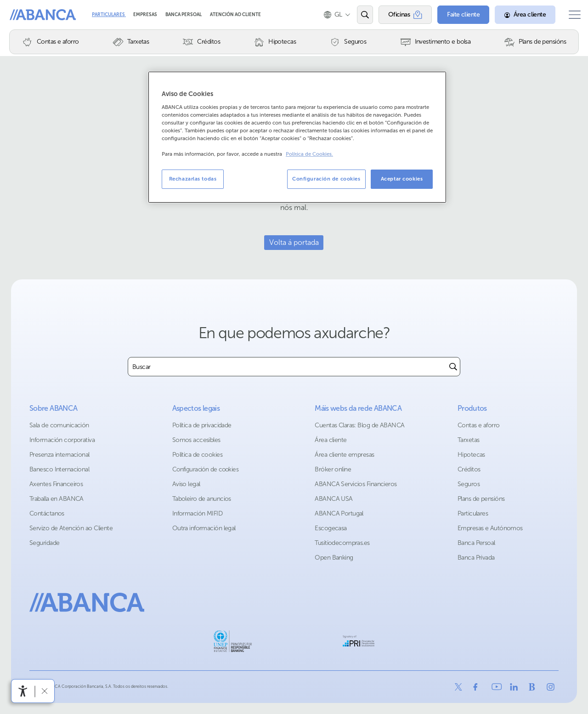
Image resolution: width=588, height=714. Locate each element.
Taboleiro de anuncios (202, 499)
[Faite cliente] (456, 15)
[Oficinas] (398, 15)
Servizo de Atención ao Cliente (71, 528)
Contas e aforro (479, 425)
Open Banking (334, 558)
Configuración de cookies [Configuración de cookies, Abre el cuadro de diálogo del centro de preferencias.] (326, 179)
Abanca (23, 15)
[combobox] (287, 367)
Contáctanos (47, 513)
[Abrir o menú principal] (571, 15)
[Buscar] (453, 367)
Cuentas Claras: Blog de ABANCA (359, 425)
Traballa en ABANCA (57, 499)
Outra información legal (204, 528)
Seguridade (44, 543)
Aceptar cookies (402, 179)
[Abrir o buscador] (358, 15)
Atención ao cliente (235, 15)
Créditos (469, 469)
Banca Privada (476, 558)
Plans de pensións (481, 499)
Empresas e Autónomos (490, 528)
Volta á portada (294, 242)
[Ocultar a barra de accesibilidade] (44, 691)
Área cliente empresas (344, 455)
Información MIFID (197, 513)
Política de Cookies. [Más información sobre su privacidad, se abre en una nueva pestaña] (309, 154)
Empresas (146, 15)
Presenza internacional (59, 455)
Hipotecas (471, 455)
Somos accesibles (196, 440)
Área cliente (331, 440)
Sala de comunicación (59, 425)
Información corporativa (62, 440)
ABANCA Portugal (339, 513)
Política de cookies (197, 455)
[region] (297, 137)
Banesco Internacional (59, 469)
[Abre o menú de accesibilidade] (23, 691)
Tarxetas (469, 440)
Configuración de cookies (206, 469)
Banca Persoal (184, 15)
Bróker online (333, 469)
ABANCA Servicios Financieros (356, 484)
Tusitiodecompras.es (342, 543)
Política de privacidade (202, 425)
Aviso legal (186, 484)
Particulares (109, 15)
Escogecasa (331, 528)
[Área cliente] (518, 15)
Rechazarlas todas (193, 179)
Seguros (469, 484)
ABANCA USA (334, 499)
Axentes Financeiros (56, 484)
